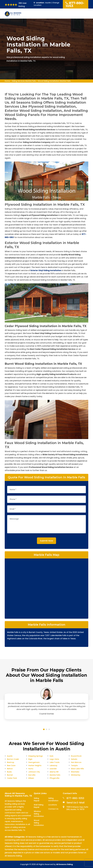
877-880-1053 (75, 4)
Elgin (30, 759)
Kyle (51, 756)
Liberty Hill (54, 772)
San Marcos (76, 762)
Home (7, 81)
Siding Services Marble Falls (24, 81)
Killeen (31, 778)
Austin (10, 756)
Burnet (10, 775)
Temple (74, 765)
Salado (74, 759)
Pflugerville (54, 778)
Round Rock (76, 756)
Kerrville (32, 775)
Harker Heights (35, 765)
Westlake (75, 772)
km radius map (46, 588)
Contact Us (53, 809)
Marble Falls (55, 775)
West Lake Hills (77, 769)
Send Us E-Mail (76, 803)
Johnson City (34, 772)
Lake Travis (55, 762)
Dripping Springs (36, 756)
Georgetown (34, 762)
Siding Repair (37, 799)
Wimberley (76, 775)
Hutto (31, 769)
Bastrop (11, 762)
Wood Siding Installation (39, 823)
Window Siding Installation (39, 814)
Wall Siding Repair (39, 806)
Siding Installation (53, 799)
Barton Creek (13, 759)
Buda (9, 772)
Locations (53, 805)
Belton (10, 769)
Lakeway (53, 765)
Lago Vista (54, 759)
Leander (53, 769)
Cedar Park (12, 778)
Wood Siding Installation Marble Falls (54, 81)
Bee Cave (11, 765)
